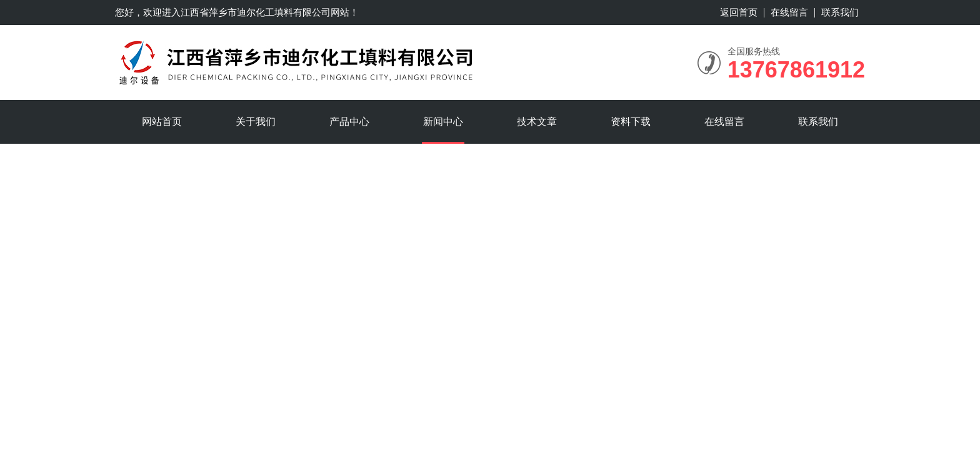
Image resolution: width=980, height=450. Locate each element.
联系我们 (840, 12)
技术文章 (537, 122)
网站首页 (162, 122)
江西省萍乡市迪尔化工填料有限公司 (256, 12)
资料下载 (631, 122)
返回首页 (739, 12)
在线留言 (789, 12)
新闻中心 (443, 122)
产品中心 (349, 122)
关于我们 (256, 122)
